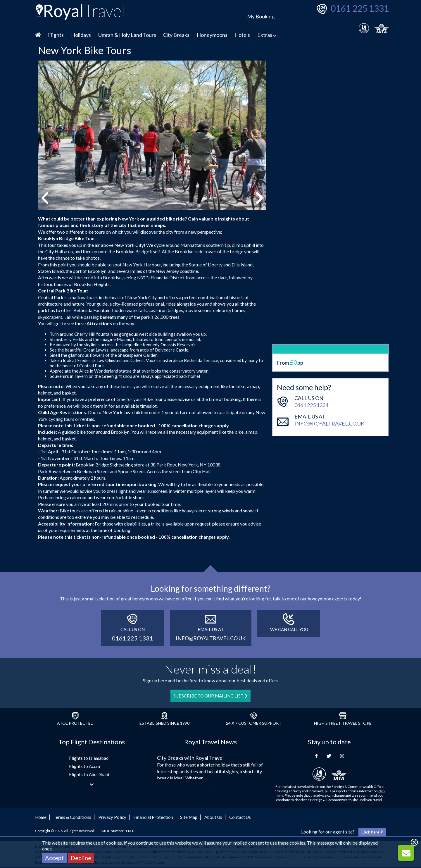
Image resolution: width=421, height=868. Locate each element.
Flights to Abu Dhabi (89, 774)
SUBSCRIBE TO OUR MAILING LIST (210, 696)
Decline (81, 858)
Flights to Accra (84, 766)
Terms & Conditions (72, 817)
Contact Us (240, 817)
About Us (213, 817)
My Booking (261, 16)
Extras (267, 35)
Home (41, 817)
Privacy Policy (112, 817)
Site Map (189, 817)
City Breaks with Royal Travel (190, 758)
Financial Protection (153, 817)
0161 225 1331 (360, 8)
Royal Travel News (210, 742)
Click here (372, 832)
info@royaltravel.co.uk (329, 371)
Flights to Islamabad (89, 758)
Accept (54, 858)
